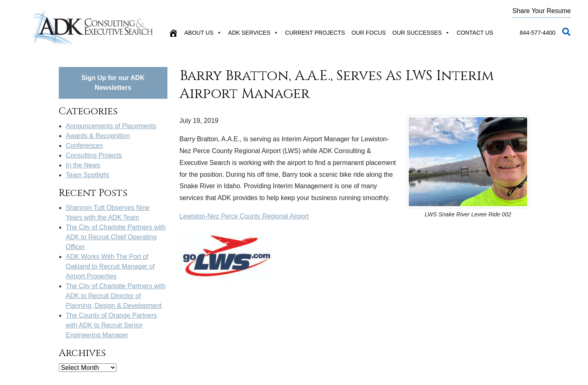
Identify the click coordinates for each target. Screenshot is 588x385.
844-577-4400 (538, 33)
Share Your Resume (542, 11)
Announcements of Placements (111, 126)
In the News (83, 165)
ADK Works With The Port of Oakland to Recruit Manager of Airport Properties (110, 266)
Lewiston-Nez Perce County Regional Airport (244, 216)
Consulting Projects (94, 155)
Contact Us (475, 33)
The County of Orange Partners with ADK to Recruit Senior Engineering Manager (111, 325)
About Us (203, 33)
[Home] (173, 33)
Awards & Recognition (98, 136)
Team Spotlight (87, 175)
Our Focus (369, 33)
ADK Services (253, 33)
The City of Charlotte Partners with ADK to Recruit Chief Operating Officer (116, 237)
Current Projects (315, 33)
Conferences (84, 146)
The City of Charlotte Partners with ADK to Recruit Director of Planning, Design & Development (116, 296)
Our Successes (421, 33)
